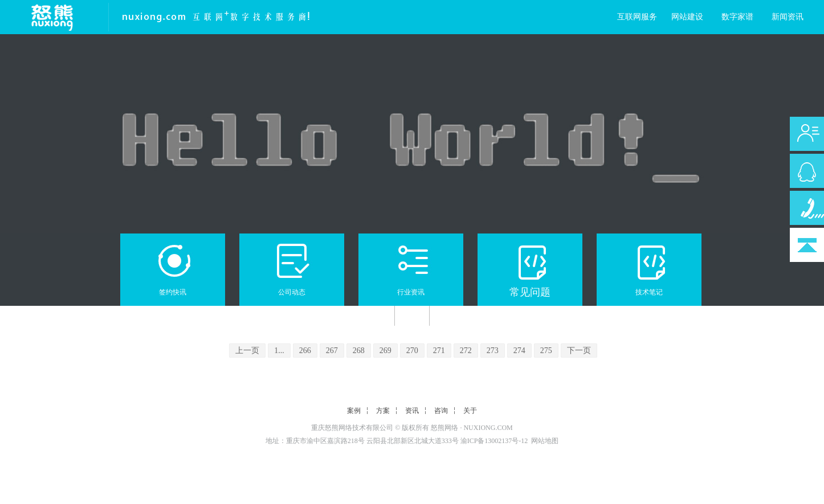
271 (439, 351)
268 (359, 351)
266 (305, 351)
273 (493, 351)
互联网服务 (637, 17)
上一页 (247, 351)
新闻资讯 (788, 17)
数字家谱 (737, 17)
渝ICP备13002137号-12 (494, 441)
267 (332, 351)
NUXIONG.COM (488, 428)
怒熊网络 (444, 428)
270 (412, 351)
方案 (383, 411)
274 (519, 351)
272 (466, 351)
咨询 (441, 411)
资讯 (412, 411)
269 (386, 351)
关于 (470, 411)
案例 (354, 411)
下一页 (579, 351)
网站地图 (545, 441)
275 (546, 351)
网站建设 (687, 17)
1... (279, 351)
